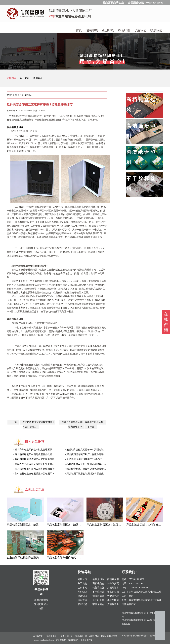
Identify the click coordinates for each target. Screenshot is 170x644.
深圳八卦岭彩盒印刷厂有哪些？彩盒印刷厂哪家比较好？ (84, 424)
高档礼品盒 (98, 584)
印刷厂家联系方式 (109, 636)
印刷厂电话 (94, 636)
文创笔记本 (113, 588)
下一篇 (91, 427)
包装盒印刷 (17, 127)
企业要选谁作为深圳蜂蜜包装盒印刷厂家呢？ (38, 424)
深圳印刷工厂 (52, 636)
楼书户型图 (113, 592)
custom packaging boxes (44, 640)
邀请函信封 (98, 596)
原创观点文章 (35, 489)
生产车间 (82, 588)
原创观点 (38, 78)
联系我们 (156, 30)
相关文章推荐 (35, 442)
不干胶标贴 (98, 592)
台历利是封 (98, 600)
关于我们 (82, 584)
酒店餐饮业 (113, 604)
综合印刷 (124, 30)
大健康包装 (113, 596)
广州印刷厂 (61, 640)
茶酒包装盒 (98, 604)
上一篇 (13, 422)
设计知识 (25, 78)
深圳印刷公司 (67, 636)
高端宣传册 (113, 579)
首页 (79, 30)
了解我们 (140, 30)
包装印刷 (92, 30)
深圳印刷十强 (81, 636)
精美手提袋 (98, 588)
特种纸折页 (113, 584)
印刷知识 (12, 78)
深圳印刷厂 (73, 640)
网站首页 (12, 95)
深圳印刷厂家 (86, 640)
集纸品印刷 (113, 600)
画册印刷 (108, 30)
